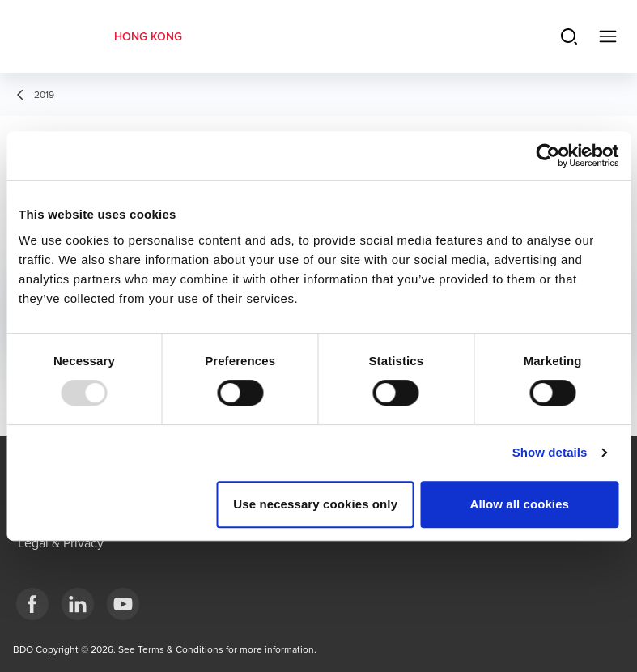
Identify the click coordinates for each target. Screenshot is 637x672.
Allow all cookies (519, 504)
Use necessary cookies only (315, 504)
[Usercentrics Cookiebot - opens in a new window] (548, 155)
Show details (550, 452)
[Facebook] (32, 604)
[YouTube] (123, 604)
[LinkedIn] (78, 604)
